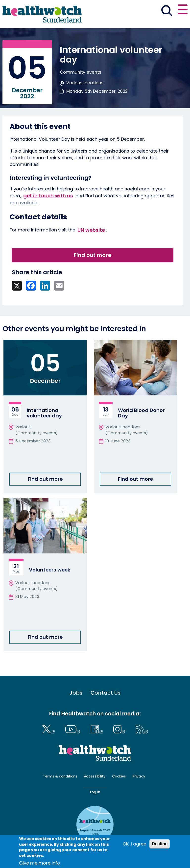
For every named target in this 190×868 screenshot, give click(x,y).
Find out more (93, 255)
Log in (95, 792)
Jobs (76, 693)
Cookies (119, 776)
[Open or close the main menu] (183, 10)
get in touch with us (48, 196)
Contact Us (106, 693)
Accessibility (95, 776)
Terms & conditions (60, 776)
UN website (91, 230)
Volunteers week (50, 570)
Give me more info (40, 863)
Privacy (139, 776)
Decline (160, 844)
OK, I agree (134, 844)
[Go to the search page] (167, 11)
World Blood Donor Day (141, 413)
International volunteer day (44, 413)
